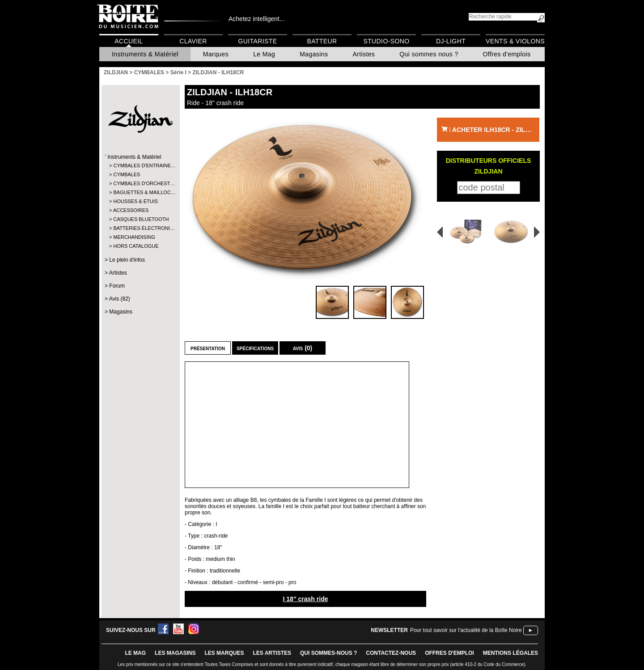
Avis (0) (303, 348)
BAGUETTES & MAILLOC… (140, 192)
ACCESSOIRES (131, 210)
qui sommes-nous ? (328, 653)
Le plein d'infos (127, 260)
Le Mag (264, 54)
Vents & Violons (515, 41)
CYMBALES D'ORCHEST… (140, 183)
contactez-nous (391, 653)
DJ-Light (451, 41)
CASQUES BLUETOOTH (140, 219)
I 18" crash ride (305, 599)
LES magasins (175, 653)
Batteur (322, 41)
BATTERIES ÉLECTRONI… (140, 228)
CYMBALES (127, 174)
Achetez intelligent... (256, 19)
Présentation (208, 348)
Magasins (314, 54)
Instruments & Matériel (145, 54)
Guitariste (258, 41)
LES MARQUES (224, 653)
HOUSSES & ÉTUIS (136, 201)
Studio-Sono (386, 41)
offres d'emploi (449, 653)
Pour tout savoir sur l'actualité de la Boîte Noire (466, 630)
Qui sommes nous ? (429, 54)
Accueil (129, 41)
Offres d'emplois (507, 54)
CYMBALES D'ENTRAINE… (140, 165)
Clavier (193, 41)
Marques (216, 54)
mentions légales (511, 653)
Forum (117, 286)
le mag (135, 653)
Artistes (364, 54)
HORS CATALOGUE (136, 246)
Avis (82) (120, 299)
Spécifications (255, 348)
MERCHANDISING (134, 237)
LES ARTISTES (272, 653)
